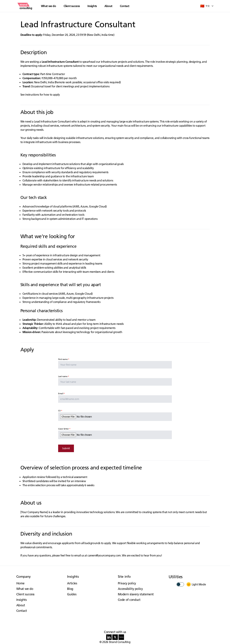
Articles (72, 583)
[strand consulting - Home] (26, 6)
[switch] (180, 584)
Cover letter (63, 429)
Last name (63, 376)
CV (59, 411)
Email (61, 393)
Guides (72, 594)
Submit (66, 448)
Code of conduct (129, 600)
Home (20, 583)
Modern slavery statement (136, 594)
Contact (125, 6)
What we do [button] (49, 6)
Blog (70, 589)
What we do (25, 589)
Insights (22, 600)
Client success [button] (72, 6)
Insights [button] (92, 6)
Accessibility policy (130, 589)
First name (63, 359)
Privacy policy (127, 583)
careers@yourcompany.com (104, 555)
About (108, 6)
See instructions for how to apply (40, 95)
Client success (25, 594)
